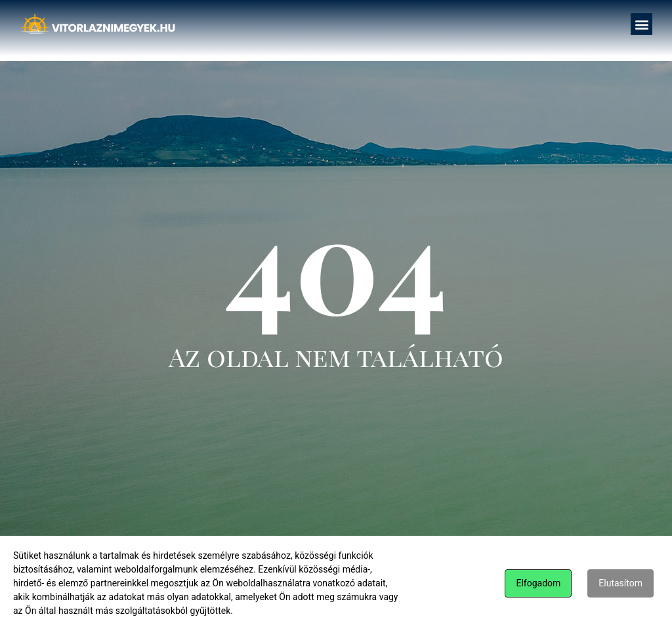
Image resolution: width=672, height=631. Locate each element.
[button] (641, 24)
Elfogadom (538, 583)
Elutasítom (620, 583)
